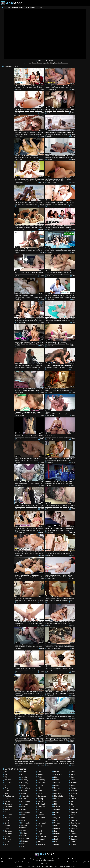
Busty (31, 577)
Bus (54, 484)
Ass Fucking (50, 134)
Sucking (73, 836)
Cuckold (23, 799)
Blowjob (34, 63)
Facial (23, 844)
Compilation (61, 181)
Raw (71, 777)
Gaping (45, 63)
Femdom (22, 484)
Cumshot (32, 111)
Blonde (56, 88)
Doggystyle (24, 823)
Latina (36, 717)
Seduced (40, 321)
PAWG (56, 826)
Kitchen (56, 777)
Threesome (64, 63)
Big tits (22, 88)
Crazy (27, 344)
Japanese (63, 344)
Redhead (73, 783)
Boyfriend (7, 834)
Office (55, 812)
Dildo (22, 818)
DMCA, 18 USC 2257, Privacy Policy (47, 866)
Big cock (48, 158)
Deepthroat (24, 812)
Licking (52, 63)
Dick (36, 111)
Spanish (73, 812)
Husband (65, 623)
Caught (27, 88)
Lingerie (56, 788)
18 (46, 88)
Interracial (40, 845)
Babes (19, 88)
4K (5, 774)
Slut (71, 807)
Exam (34, 88)
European (24, 838)
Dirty (63, 717)
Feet (61, 577)
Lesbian (40, 88)
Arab (6, 788)
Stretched (73, 828)
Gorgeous (40, 807)
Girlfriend (40, 804)
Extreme (38, 391)
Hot (38, 828)
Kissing (69, 181)
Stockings (73, 826)
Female (30, 717)
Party (55, 831)
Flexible (26, 134)
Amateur (49, 88)
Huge (39, 834)
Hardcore (40, 111)
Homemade (36, 297)
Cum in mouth (31, 693)
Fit (38, 788)
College (23, 785)
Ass (16, 88)
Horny (39, 826)
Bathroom (8, 807)
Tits (71, 204)
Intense (39, 842)
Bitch (6, 820)
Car (46, 344)
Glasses (65, 460)
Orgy (71, 251)
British (6, 836)
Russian (73, 791)
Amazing (7, 783)
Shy (59, 63)
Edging (23, 833)
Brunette (39, 63)
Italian (68, 763)
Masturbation (36, 158)
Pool (73, 251)
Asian (23, 437)
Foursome (55, 227)
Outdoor (56, 823)
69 (15, 670)
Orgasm (36, 227)
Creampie (59, 111)
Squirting (73, 820)
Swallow (73, 842)
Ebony (34, 391)
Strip (71, 831)
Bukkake (7, 842)
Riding (72, 785)
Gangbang (41, 796)
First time (40, 783)
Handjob (72, 158)
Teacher (73, 845)
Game (39, 793)
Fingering (61, 740)
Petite (33, 414)
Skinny (72, 804)
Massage (57, 793)
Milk (55, 804)
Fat (22, 846)
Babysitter (8, 804)
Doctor (31, 88)
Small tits (37, 530)
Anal (30, 63)
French (59, 367)
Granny (52, 251)
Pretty (55, 845)
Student (73, 834)
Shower (73, 799)
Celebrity (24, 780)
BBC (6, 799)
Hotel (67, 670)
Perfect (56, 834)
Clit (27, 717)
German (31, 763)
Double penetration (24, 827)
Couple (23, 791)
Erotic (68, 158)
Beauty (7, 812)
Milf (35, 484)
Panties (56, 828)
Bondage (7, 831)
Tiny (43, 437)
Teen (68, 204)
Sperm (72, 815)
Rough (39, 740)
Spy (71, 818)
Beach (16, 204)
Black (51, 111)
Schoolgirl (73, 793)
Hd (48, 63)
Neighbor (57, 809)
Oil (41, 158)
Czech (30, 554)
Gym (39, 809)
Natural (71, 274)
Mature (71, 88)
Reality (36, 740)
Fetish (54, 414)
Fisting (61, 647)
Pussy (56, 63)
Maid (58, 391)
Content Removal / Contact (67, 866)
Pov (66, 321)
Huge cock (41, 836)
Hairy (27, 181)
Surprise (36, 460)
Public (36, 507)
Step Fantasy (75, 823)
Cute (22, 807)
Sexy (71, 391)
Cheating (62, 530)
